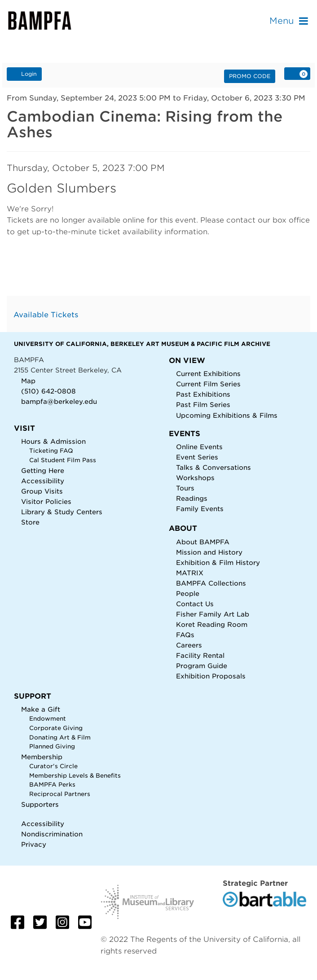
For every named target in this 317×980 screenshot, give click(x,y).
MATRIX (190, 573)
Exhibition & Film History (218, 562)
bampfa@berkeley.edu (59, 401)
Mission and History (209, 552)
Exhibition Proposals (211, 676)
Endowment (48, 719)
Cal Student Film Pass (63, 460)
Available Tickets (46, 315)
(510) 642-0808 (48, 391)
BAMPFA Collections (211, 583)
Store (30, 522)
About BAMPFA (203, 542)
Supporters (40, 804)
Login (24, 74)
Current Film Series (208, 384)
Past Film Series (203, 405)
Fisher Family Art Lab (213, 614)
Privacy (34, 844)
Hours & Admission (53, 441)
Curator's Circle (53, 766)
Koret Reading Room (212, 624)
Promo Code (250, 76)
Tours (185, 488)
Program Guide (202, 666)
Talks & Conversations (214, 467)
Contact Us (195, 604)
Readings (192, 498)
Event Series (197, 457)
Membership (42, 757)
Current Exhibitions (208, 374)
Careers (189, 645)
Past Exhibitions (203, 394)
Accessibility (43, 481)
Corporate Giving (56, 728)
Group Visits (42, 491)
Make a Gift (41, 709)
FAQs (185, 635)
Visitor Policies (46, 501)
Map (28, 381)
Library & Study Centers (62, 512)
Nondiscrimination (52, 834)
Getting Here (43, 470)
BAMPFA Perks (52, 785)
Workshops (195, 478)
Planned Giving (52, 746)
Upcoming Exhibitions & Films (227, 415)
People (188, 593)
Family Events (200, 509)
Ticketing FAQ (51, 451)
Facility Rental (200, 655)
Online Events (199, 447)
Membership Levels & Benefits (75, 776)
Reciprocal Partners (60, 794)
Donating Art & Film (60, 737)
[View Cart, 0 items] (297, 74)
